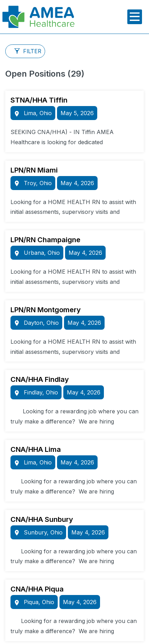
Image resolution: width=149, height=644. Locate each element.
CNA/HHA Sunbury (42, 519)
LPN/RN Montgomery (46, 310)
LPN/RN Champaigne (45, 240)
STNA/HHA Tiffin (39, 100)
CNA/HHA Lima (36, 449)
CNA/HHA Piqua (37, 589)
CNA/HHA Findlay (40, 379)
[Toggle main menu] (135, 17)
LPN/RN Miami (34, 170)
